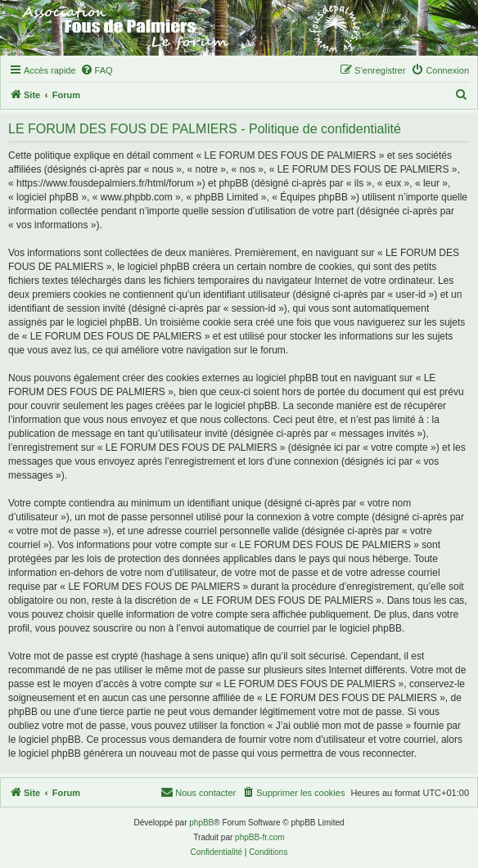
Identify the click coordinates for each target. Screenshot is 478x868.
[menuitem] (97, 70)
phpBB (201, 823)
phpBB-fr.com (260, 837)
